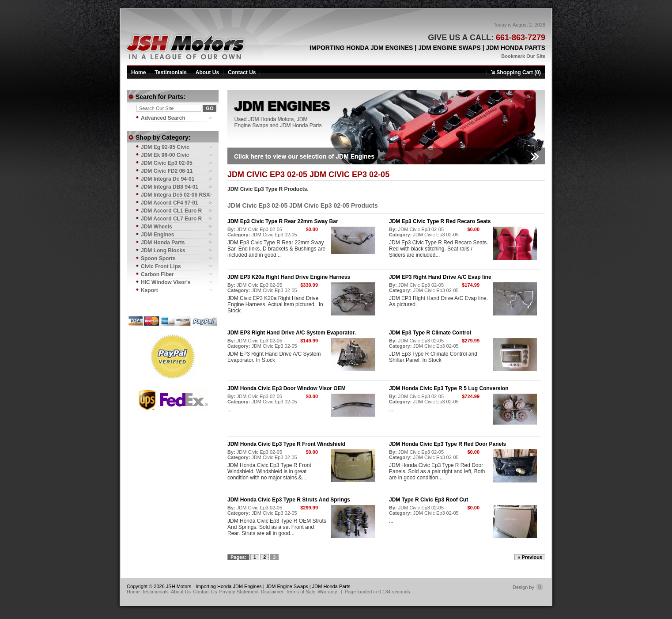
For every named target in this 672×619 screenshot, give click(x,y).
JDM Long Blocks (163, 251)
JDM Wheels (157, 227)
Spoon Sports (158, 258)
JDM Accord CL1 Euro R (171, 211)
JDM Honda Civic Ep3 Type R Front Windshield (286, 444)
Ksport (149, 290)
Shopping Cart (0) (516, 72)
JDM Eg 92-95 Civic (165, 147)
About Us (207, 72)
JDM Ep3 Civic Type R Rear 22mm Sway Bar (283, 221)
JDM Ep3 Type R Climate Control (430, 333)
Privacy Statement (239, 592)
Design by (528, 587)
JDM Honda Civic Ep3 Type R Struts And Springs (289, 500)
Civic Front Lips (161, 266)
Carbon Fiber (157, 274)
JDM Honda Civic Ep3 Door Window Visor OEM (287, 388)
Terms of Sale (300, 592)
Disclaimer (272, 592)
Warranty (327, 592)
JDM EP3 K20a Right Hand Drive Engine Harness (289, 277)
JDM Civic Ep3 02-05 (259, 229)
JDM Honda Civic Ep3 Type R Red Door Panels (447, 444)
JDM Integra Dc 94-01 (168, 179)
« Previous (530, 557)
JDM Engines (157, 235)
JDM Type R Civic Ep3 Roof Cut (428, 500)
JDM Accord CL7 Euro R (171, 219)
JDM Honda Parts (163, 243)
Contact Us (242, 72)
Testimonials (170, 72)
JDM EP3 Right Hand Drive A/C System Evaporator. (292, 333)
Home (138, 72)
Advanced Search (163, 118)
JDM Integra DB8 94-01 (170, 187)
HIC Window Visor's (166, 282)
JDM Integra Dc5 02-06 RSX (175, 195)
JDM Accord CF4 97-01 (170, 203)
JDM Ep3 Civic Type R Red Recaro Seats (440, 221)
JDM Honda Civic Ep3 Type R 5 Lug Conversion (449, 388)
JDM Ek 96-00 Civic (165, 155)
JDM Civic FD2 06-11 (167, 171)
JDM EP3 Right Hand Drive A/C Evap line (440, 277)
